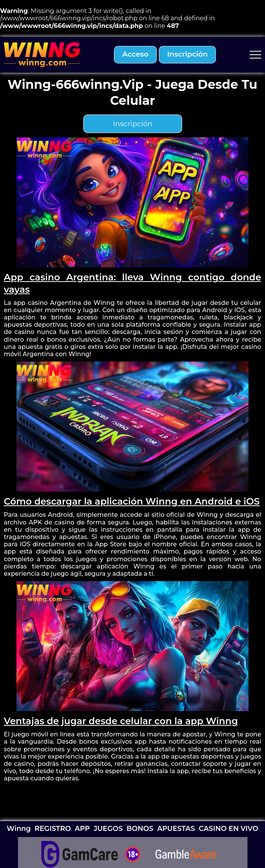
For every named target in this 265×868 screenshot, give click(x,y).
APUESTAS (176, 829)
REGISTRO (53, 829)
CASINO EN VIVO (229, 829)
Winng (19, 829)
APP (82, 829)
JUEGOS (108, 829)
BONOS (140, 829)
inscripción (188, 55)
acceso (135, 55)
